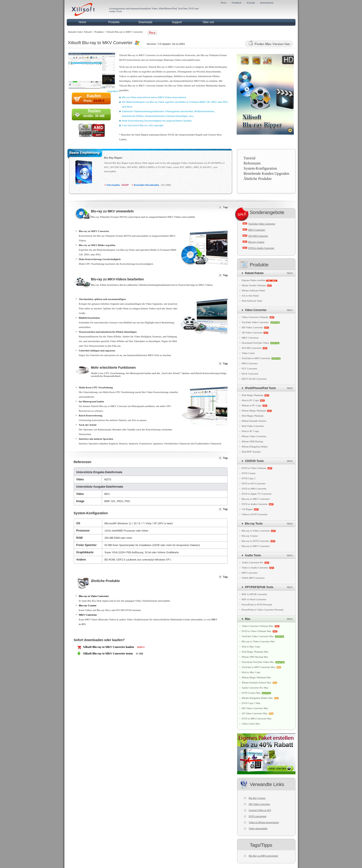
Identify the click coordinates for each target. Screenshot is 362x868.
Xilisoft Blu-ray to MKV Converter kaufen (109, 647)
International (267, 3)
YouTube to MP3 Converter (256, 358)
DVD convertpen (258, 816)
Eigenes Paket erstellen (254, 280)
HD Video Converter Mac (255, 708)
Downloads (145, 22)
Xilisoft (88, 32)
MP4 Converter (250, 363)
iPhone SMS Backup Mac (255, 657)
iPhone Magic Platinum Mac (257, 677)
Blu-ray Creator (88, 605)
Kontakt (251, 3)
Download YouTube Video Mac (258, 662)
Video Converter (256, 310)
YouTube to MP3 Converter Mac (259, 667)
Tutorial (250, 158)
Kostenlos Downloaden (146, 185)
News (224, 3)
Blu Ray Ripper (113, 158)
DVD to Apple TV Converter (257, 494)
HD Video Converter (252, 327)
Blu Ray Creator (257, 798)
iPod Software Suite (252, 301)
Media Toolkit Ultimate (254, 285)
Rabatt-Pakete (254, 273)
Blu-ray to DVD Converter (256, 541)
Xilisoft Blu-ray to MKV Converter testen (108, 654)
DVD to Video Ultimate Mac (257, 631)
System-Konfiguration (260, 168)
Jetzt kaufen (113, 185)
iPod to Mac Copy (251, 672)
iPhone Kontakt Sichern (254, 421)
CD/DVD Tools (254, 461)
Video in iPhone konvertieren (264, 822)
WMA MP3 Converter (253, 578)
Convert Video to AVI (260, 810)
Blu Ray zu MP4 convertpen (263, 856)
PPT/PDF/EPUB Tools (259, 587)
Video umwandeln (258, 828)
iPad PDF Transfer (251, 452)
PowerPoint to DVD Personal (257, 604)
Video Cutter (248, 353)
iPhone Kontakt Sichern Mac (257, 682)
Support (177, 22)
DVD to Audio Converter (261, 248)
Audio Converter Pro (253, 562)
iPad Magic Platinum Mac (255, 652)
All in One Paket (250, 296)
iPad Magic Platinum (253, 395)
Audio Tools (253, 555)
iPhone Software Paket (253, 290)
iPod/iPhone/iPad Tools (260, 388)
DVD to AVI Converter (254, 483)
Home (82, 22)
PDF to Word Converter (254, 599)
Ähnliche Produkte (258, 179)
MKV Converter (88, 615)
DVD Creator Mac (251, 693)
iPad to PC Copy (250, 400)
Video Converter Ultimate (255, 317)
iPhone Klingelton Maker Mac (257, 698)
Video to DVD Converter (255, 514)
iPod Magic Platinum (253, 416)
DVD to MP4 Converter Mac (257, 718)
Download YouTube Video (255, 343)
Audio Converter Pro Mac (255, 688)
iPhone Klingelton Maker (255, 447)
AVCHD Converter (258, 236)
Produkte (114, 22)
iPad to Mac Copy (251, 647)
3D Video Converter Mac (255, 713)
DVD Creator (249, 473)
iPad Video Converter (253, 426)
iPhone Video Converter (254, 436)
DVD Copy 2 (249, 478)
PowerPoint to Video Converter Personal (263, 610)
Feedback (237, 3)
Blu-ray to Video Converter (94, 596)
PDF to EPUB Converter (255, 594)
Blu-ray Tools (254, 524)
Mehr (290, 273)
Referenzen (252, 163)
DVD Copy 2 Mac (251, 703)
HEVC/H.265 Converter (254, 379)
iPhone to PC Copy (252, 405)
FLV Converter (250, 368)
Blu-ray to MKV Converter (256, 499)
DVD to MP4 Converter (254, 489)
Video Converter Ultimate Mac (258, 626)
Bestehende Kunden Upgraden (267, 173)
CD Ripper (247, 509)
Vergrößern (113, 91)
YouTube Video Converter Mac (258, 636)
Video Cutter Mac (251, 724)
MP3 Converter (250, 573)
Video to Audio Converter (255, 568)
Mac (248, 619)
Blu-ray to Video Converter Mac (258, 641)
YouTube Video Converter (262, 224)
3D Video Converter (252, 332)
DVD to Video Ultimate (254, 468)
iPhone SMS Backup (253, 441)
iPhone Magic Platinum (254, 411)
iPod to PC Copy (250, 431)
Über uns (209, 22)
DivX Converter (250, 374)
